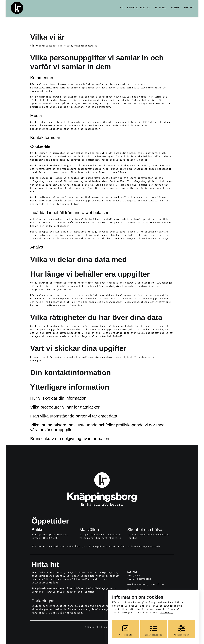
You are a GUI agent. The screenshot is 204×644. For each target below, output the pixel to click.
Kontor (175, 8)
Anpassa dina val (182, 628)
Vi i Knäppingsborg (133, 8)
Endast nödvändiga (154, 628)
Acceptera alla (125, 628)
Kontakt (189, 8)
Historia (160, 8)
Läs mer (166, 610)
